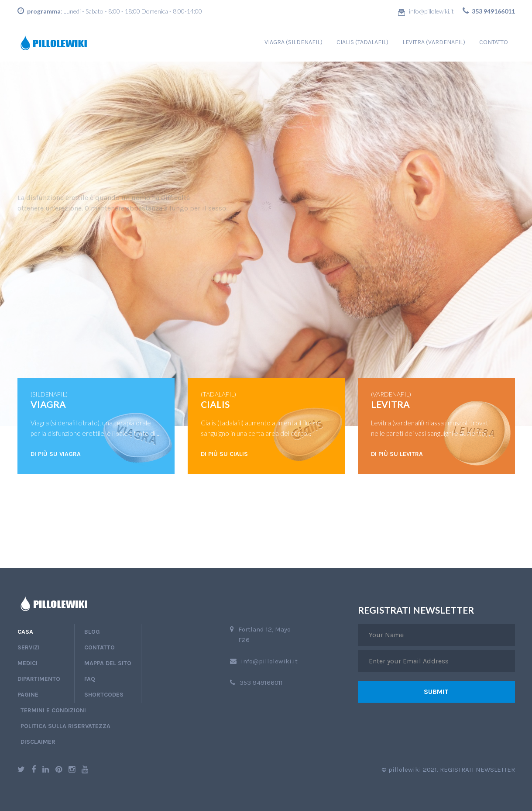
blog (92, 632)
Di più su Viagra (56, 454)
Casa (25, 632)
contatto (494, 42)
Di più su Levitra (397, 454)
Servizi (29, 647)
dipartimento (39, 679)
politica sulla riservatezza (65, 726)
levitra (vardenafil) (434, 42)
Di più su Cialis (224, 454)
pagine (28, 695)
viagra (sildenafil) (293, 42)
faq (90, 679)
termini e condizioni (53, 710)
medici (27, 663)
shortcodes (104, 695)
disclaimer (38, 742)
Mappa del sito (108, 663)
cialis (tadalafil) (362, 42)
